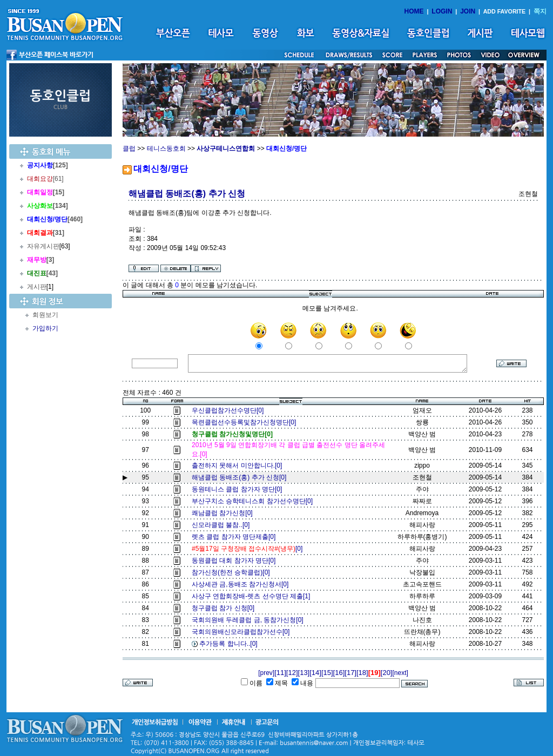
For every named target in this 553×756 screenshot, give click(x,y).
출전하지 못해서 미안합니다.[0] (239, 465)
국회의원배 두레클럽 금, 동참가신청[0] (249, 620)
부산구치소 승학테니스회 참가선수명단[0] (254, 501)
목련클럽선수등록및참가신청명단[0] (246, 422)
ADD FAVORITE (505, 11)
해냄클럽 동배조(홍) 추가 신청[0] (239, 477)
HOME (414, 11)
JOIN (468, 11)
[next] (400, 673)
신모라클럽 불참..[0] (222, 525)
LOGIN (442, 11)
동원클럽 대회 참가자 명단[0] (235, 561)
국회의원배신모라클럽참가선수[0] (242, 632)
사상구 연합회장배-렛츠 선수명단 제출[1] (253, 596)
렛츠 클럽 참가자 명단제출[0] (235, 537)
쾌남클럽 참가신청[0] (224, 513)
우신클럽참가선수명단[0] (230, 410)
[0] (249, 549)
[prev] (266, 673)
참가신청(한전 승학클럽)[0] (232, 572)
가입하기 (45, 328)
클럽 (129, 148)
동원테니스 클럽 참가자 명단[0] (239, 489)
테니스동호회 (166, 148)
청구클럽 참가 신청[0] (225, 608)
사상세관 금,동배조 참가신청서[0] (242, 584)
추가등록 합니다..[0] (230, 644)
